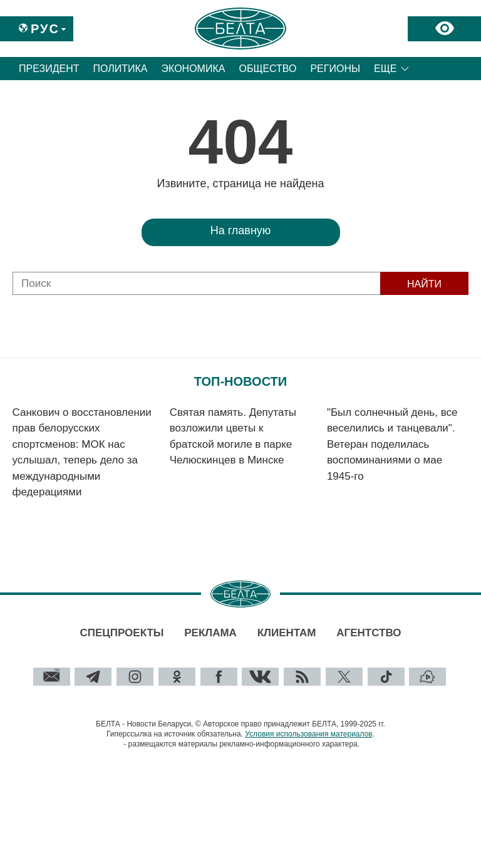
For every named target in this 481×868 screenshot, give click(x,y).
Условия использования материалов (308, 734)
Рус (45, 29)
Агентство (369, 633)
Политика (121, 69)
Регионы (335, 69)
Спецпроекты (122, 633)
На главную (241, 230)
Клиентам (287, 633)
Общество (267, 69)
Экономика (194, 69)
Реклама (210, 633)
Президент (49, 69)
